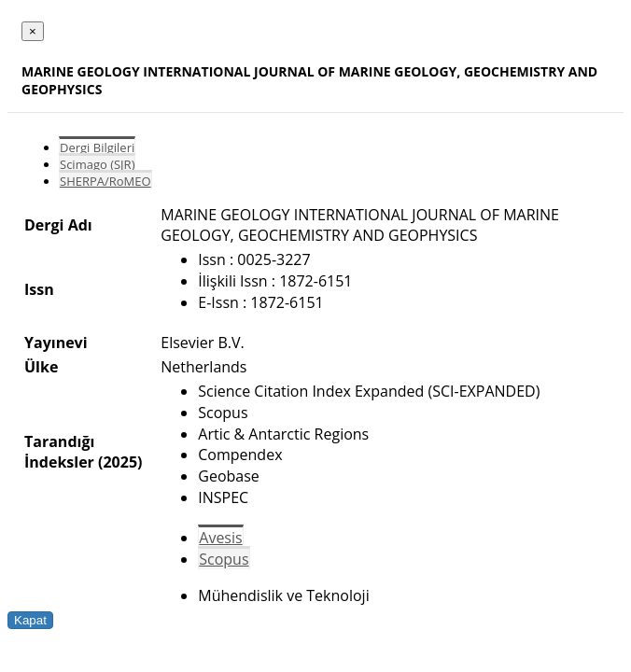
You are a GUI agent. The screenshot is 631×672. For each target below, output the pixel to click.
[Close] (33, 31)
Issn (39, 289)
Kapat (30, 620)
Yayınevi (56, 343)
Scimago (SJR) (97, 164)
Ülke (41, 367)
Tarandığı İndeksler (59, 452)
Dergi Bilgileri (97, 147)
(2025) (120, 462)
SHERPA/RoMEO (105, 181)
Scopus (224, 559)
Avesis (220, 538)
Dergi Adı (58, 225)
